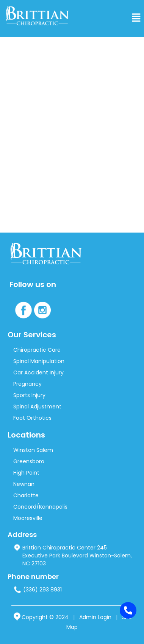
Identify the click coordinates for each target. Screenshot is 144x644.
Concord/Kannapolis (40, 507)
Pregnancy (27, 384)
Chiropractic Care (37, 350)
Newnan (24, 484)
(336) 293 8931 (38, 590)
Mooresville (28, 518)
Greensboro (29, 461)
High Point (26, 473)
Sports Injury (29, 395)
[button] (136, 19)
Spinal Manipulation (39, 361)
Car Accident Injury (38, 372)
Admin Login (95, 617)
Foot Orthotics (32, 418)
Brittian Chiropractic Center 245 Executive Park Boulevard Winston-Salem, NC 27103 (73, 556)
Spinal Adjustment (37, 407)
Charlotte (26, 495)
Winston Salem (33, 450)
